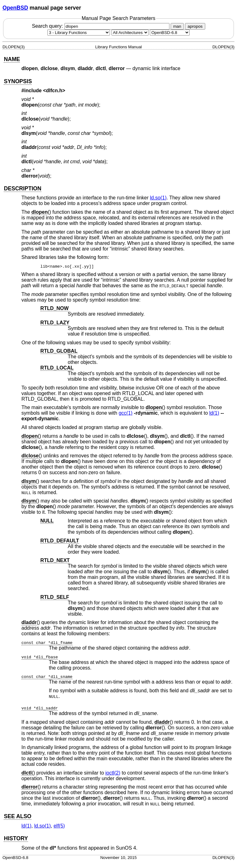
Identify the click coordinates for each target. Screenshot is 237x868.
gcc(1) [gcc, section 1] (126, 413)
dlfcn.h (54, 91)
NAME (12, 59)
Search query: (101, 26)
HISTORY (16, 838)
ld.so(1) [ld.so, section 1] (158, 198)
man (177, 26)
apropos (195, 26)
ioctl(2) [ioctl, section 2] (113, 773)
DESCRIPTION (22, 188)
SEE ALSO (17, 816)
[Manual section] (79, 33)
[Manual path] (170, 33)
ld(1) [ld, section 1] (214, 413)
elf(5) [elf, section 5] (59, 826)
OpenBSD (15, 8)
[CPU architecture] (130, 33)
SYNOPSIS (18, 81)
